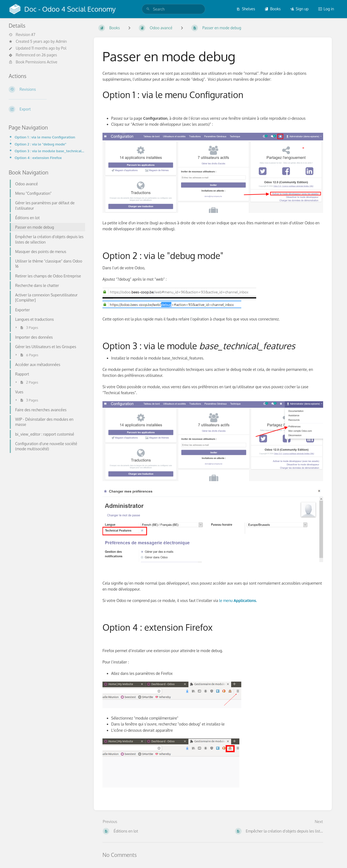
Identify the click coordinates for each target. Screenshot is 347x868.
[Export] (47, 109)
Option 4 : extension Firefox (38, 158)
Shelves (246, 9)
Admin (61, 41)
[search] (173, 9)
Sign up (299, 9)
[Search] (148, 9)
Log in (326, 9)
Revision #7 (22, 35)
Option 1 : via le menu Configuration (45, 137)
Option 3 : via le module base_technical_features (50, 151)
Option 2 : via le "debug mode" (41, 144)
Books (273, 9)
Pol (64, 48)
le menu (238, 600)
